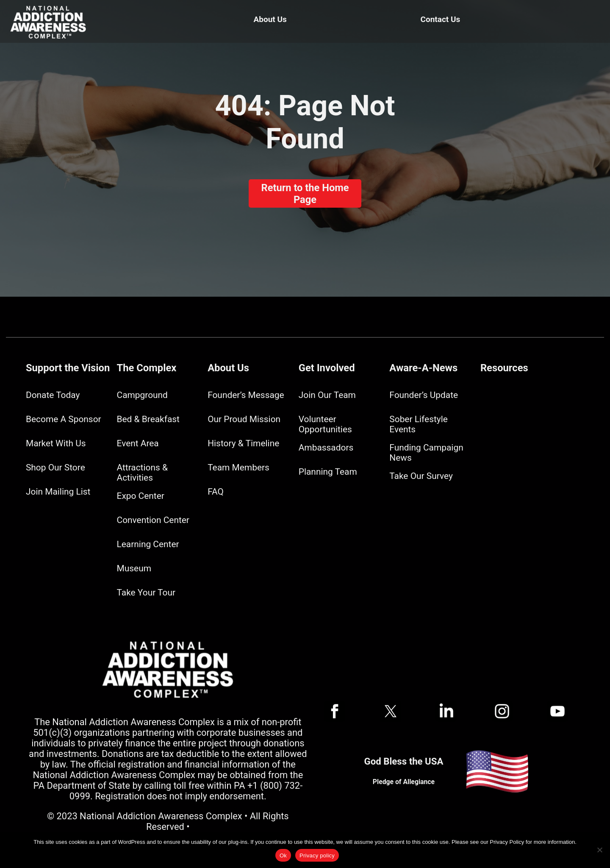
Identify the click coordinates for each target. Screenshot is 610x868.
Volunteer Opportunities (325, 424)
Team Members (238, 467)
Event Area (138, 443)
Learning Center (148, 544)
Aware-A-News (423, 368)
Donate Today (53, 395)
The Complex (147, 368)
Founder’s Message (246, 395)
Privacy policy (317, 855)
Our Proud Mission (244, 419)
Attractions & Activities (142, 473)
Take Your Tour (146, 593)
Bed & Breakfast (148, 419)
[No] (599, 850)
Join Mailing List (58, 492)
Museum (134, 568)
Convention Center (153, 520)
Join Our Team (327, 395)
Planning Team (328, 472)
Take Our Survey (421, 476)
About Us (270, 19)
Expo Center (141, 496)
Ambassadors (326, 448)
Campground (142, 395)
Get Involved (327, 368)
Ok (283, 855)
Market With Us (56, 443)
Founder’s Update (424, 395)
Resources (504, 368)
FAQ (216, 492)
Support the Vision (68, 368)
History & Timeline (243, 443)
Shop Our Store (55, 467)
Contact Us (441, 19)
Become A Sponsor (64, 419)
